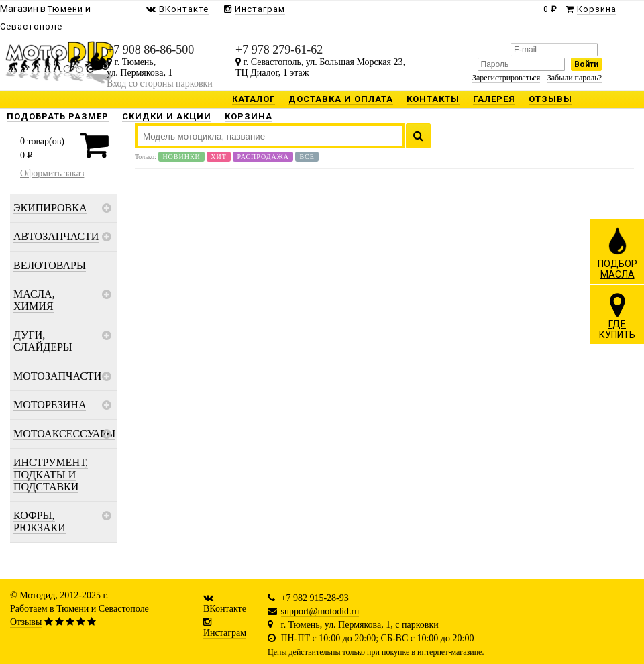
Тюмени (72, 609)
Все (307, 157)
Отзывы (26, 622)
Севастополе (124, 609)
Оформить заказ (52, 173)
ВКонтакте (225, 609)
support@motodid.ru (320, 611)
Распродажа (263, 157)
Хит (219, 157)
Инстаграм (225, 633)
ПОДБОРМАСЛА (618, 253)
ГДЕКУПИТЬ (617, 316)
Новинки (181, 157)
